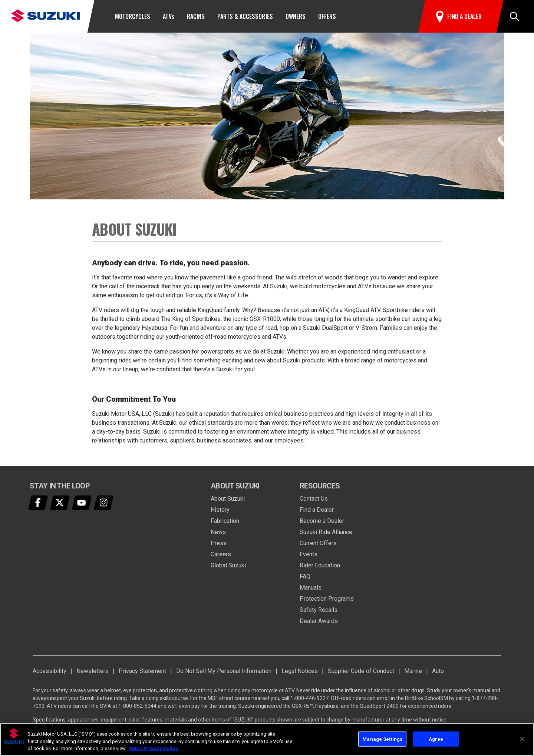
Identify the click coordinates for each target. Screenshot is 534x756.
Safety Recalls (319, 610)
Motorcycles (133, 16)
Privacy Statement (142, 671)
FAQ (305, 576)
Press (219, 543)
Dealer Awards (319, 621)
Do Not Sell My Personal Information (224, 671)
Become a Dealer (322, 521)
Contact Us (314, 499)
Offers (327, 16)
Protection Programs (327, 599)
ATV (168, 16)
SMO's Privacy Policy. (154, 748)
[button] (514, 16)
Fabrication (225, 521)
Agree (436, 739)
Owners (296, 16)
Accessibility (50, 671)
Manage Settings (382, 739)
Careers (221, 554)
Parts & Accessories (245, 16)
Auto (438, 671)
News (218, 532)
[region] (267, 740)
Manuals (311, 588)
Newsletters (93, 671)
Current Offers (318, 543)
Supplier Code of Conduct (361, 671)
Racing (196, 16)
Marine (413, 671)
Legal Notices (300, 671)
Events (309, 554)
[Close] (522, 739)
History (220, 510)
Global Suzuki (228, 565)
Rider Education (320, 565)
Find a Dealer (317, 510)
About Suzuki (228, 499)
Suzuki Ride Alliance (326, 532)
